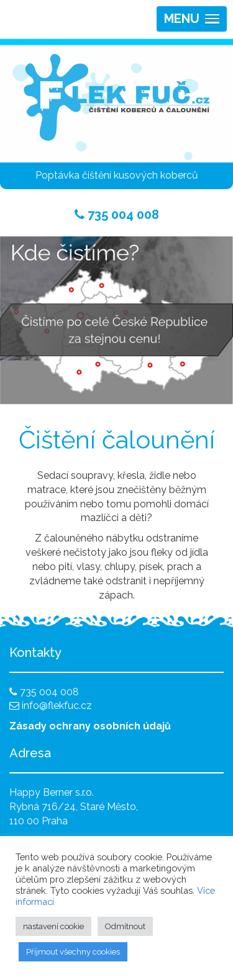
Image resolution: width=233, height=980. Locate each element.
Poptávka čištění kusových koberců (117, 175)
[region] (116, 320)
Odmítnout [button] (125, 926)
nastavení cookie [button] (53, 926)
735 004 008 (117, 215)
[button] (192, 19)
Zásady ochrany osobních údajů (90, 726)
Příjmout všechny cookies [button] (73, 952)
